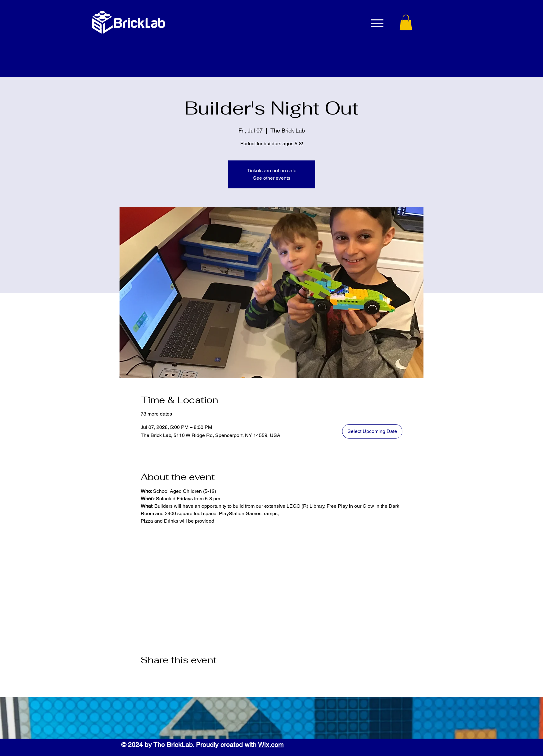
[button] (406, 22)
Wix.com (271, 745)
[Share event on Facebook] (144, 677)
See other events (272, 178)
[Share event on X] (159, 677)
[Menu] (377, 23)
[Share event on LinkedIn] (174, 677)
